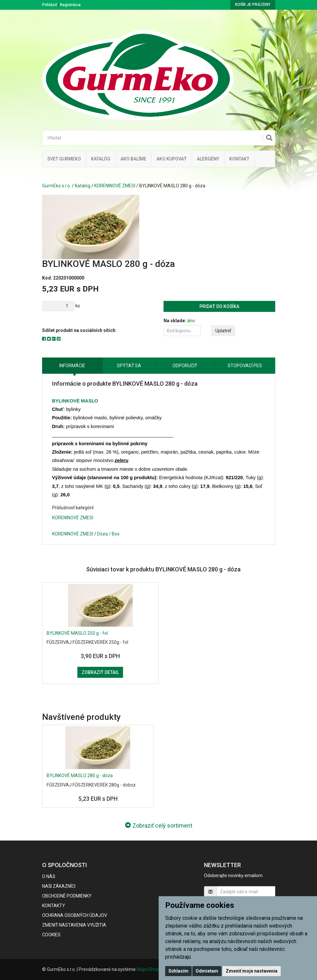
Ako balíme (133, 159)
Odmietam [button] (207, 971)
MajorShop (148, 969)
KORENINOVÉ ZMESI (115, 186)
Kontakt (239, 159)
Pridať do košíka (219, 306)
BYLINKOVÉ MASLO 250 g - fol (77, 633)
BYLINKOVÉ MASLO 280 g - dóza (80, 776)
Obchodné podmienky (67, 896)
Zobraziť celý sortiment (159, 826)
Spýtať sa (129, 366)
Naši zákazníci (59, 886)
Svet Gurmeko (64, 159)
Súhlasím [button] (178, 971)
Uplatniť (223, 331)
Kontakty (54, 906)
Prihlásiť (50, 5)
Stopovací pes (245, 366)
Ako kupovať (172, 159)
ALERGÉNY (208, 159)
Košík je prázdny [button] (253, 5)
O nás (49, 876)
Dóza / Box (108, 534)
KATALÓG (101, 159)
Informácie (72, 366)
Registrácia (70, 5)
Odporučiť (185, 366)
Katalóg (83, 186)
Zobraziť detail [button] (100, 672)
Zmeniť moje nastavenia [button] (252, 971)
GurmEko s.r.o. (57, 186)
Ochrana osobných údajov (75, 915)
